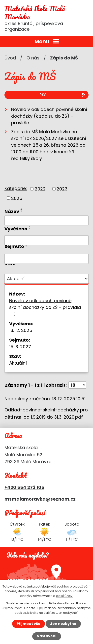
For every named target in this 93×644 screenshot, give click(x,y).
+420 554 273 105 (24, 487)
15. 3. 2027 (20, 347)
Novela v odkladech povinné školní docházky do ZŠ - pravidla (45, 307)
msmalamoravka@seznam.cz (40, 499)
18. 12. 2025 (21, 330)
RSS (63, 95)
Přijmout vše (29, 624)
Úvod (10, 58)
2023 (62, 189)
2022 (40, 189)
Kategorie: (16, 188)
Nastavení (47, 636)
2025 (17, 198)
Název (12, 211)
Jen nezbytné (63, 624)
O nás (33, 58)
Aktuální (18, 363)
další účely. (65, 596)
